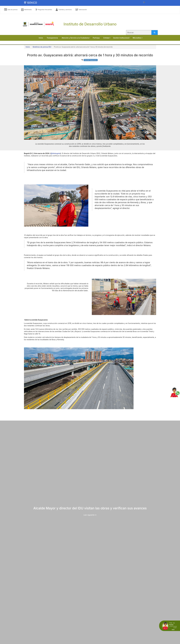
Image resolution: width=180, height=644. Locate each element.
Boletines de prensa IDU (42, 47)
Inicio (28, 47)
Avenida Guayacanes (91, 60)
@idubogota (55, 153)
